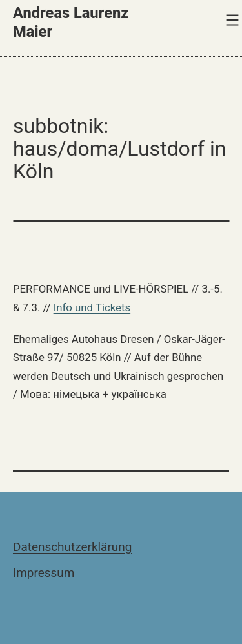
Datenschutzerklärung (72, 547)
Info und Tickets (92, 307)
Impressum (44, 573)
